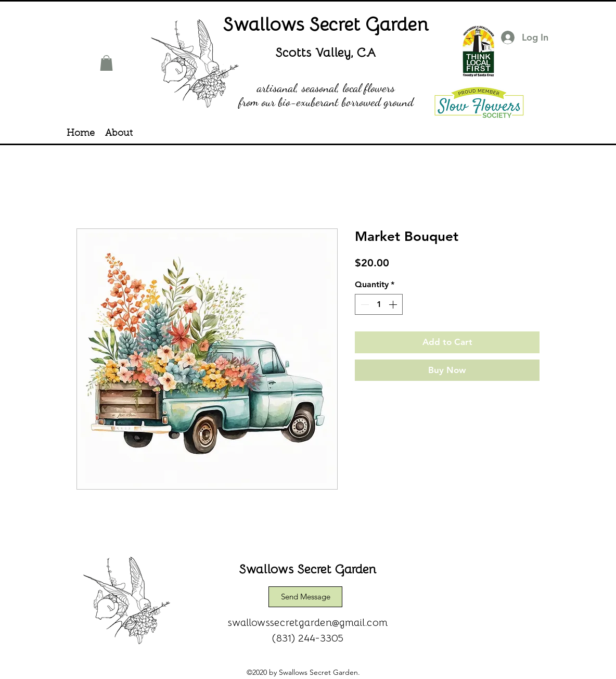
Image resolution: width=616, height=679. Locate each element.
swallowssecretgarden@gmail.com (308, 622)
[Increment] (394, 304)
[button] (106, 63)
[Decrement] (364, 304)
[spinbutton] (379, 304)
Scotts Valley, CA (326, 52)
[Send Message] (305, 597)
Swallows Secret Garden (326, 23)
